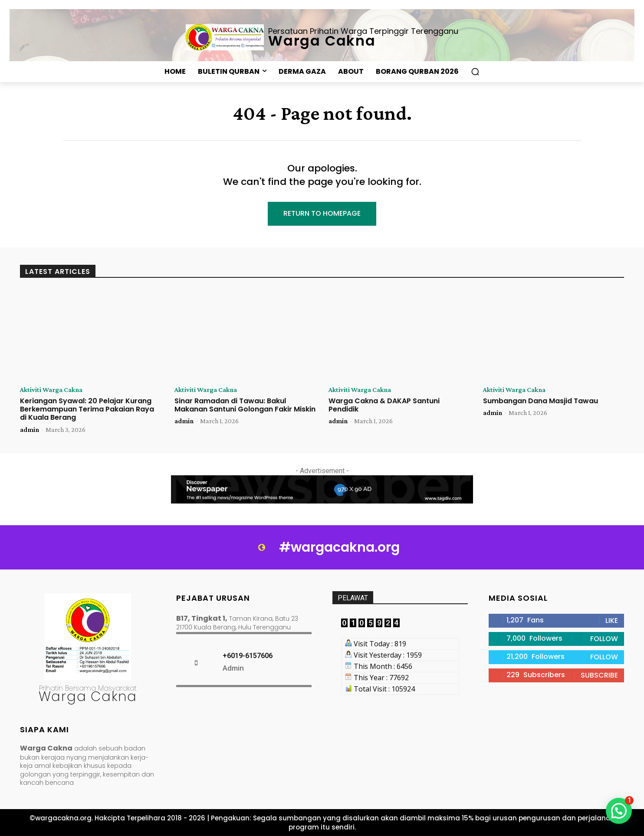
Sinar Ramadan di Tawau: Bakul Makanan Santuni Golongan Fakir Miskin (245, 405)
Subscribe (599, 675)
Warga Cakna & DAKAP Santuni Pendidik (384, 405)
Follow (604, 639)
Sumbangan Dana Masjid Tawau (540, 401)
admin (30, 430)
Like (612, 620)
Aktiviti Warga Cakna (51, 390)
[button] (475, 72)
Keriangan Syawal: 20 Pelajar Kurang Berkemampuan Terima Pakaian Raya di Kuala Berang (87, 409)
